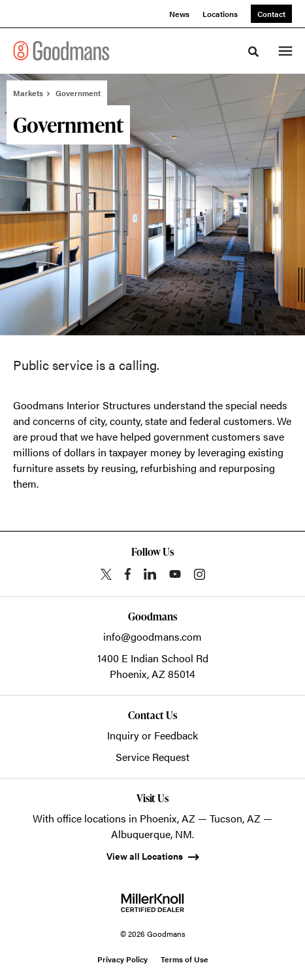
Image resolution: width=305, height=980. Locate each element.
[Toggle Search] (253, 52)
